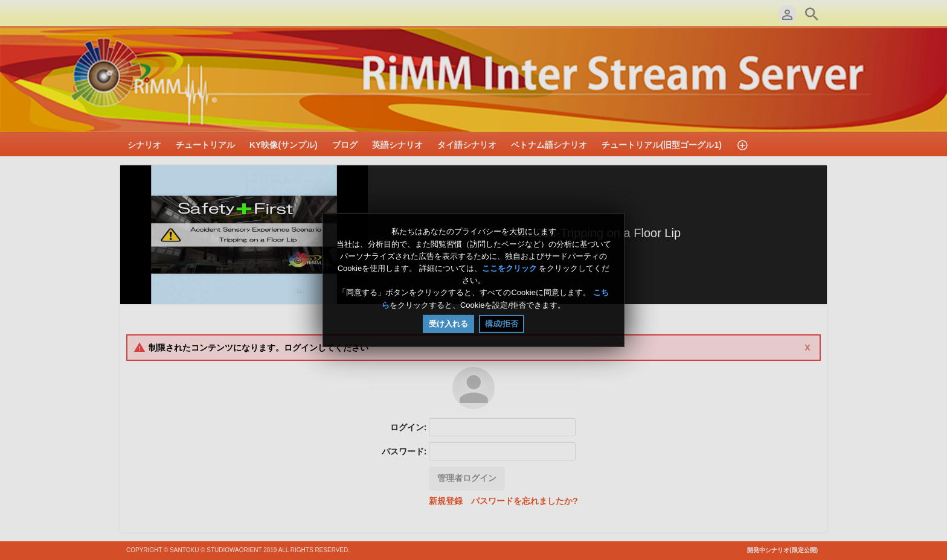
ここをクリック (509, 268)
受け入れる (448, 324)
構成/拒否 (502, 324)
